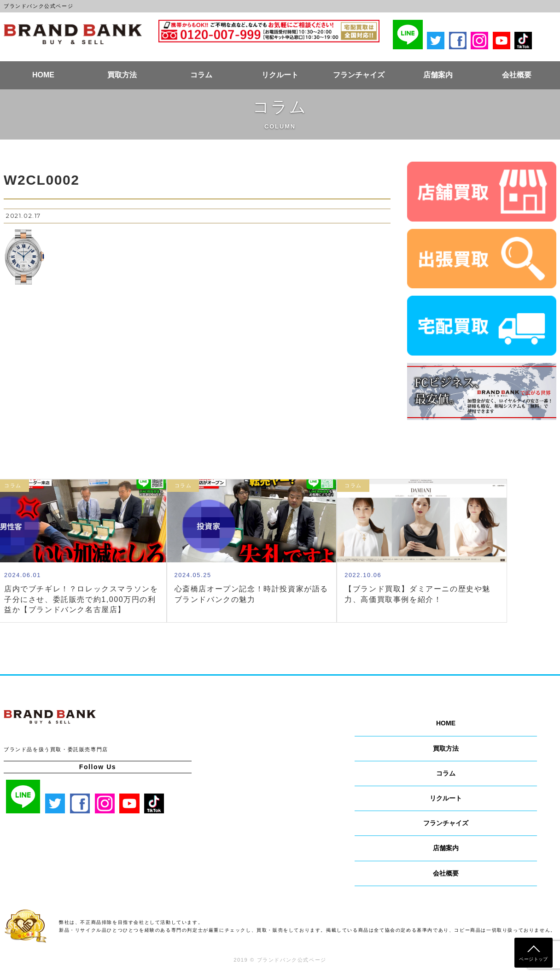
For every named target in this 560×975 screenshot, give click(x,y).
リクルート (280, 75)
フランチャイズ (359, 75)
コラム (201, 75)
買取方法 (122, 75)
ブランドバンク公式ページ (73, 34)
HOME (43, 75)
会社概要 (517, 75)
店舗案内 (438, 75)
